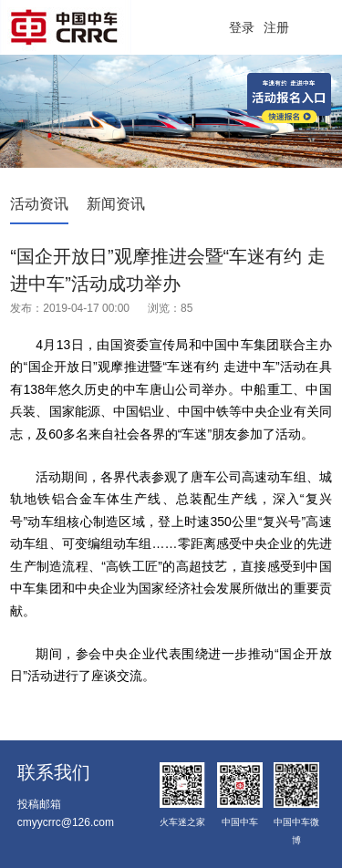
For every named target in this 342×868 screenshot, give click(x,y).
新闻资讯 (116, 204)
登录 (242, 27)
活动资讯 (39, 204)
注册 (276, 27)
